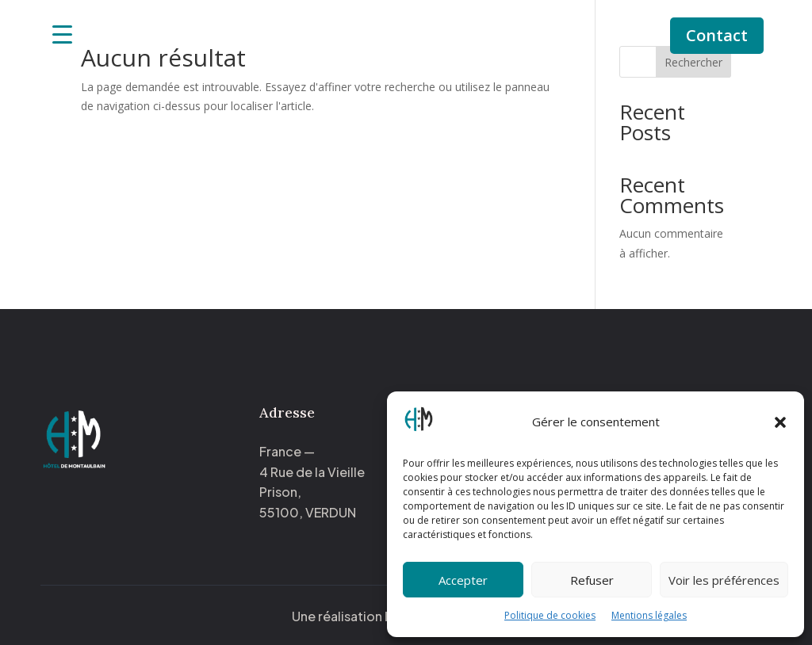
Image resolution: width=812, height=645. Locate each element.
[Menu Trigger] (62, 34)
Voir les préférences (724, 580)
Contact (717, 35)
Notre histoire (496, 25)
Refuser (592, 580)
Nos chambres (375, 25)
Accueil (292, 25)
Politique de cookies (550, 615)
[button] (780, 422)
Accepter (463, 580)
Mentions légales (649, 615)
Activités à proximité (406, 49)
